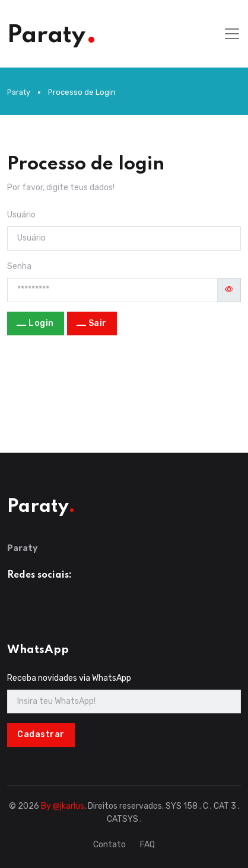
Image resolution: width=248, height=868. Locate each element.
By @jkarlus (63, 806)
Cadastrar (41, 734)
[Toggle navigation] (232, 34)
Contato (109, 845)
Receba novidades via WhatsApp (69, 678)
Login (41, 323)
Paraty (19, 92)
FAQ (147, 845)
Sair (98, 323)
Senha (19, 266)
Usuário (21, 215)
